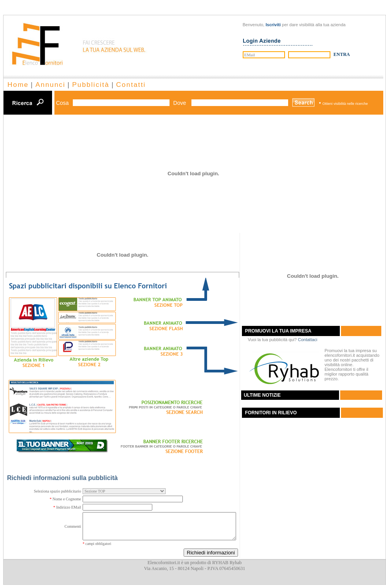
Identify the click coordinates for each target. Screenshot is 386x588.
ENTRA (342, 54)
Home (18, 85)
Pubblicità (91, 85)
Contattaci (308, 340)
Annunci (50, 85)
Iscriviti (273, 25)
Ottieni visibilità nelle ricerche (345, 104)
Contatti (131, 85)
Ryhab (235, 563)
